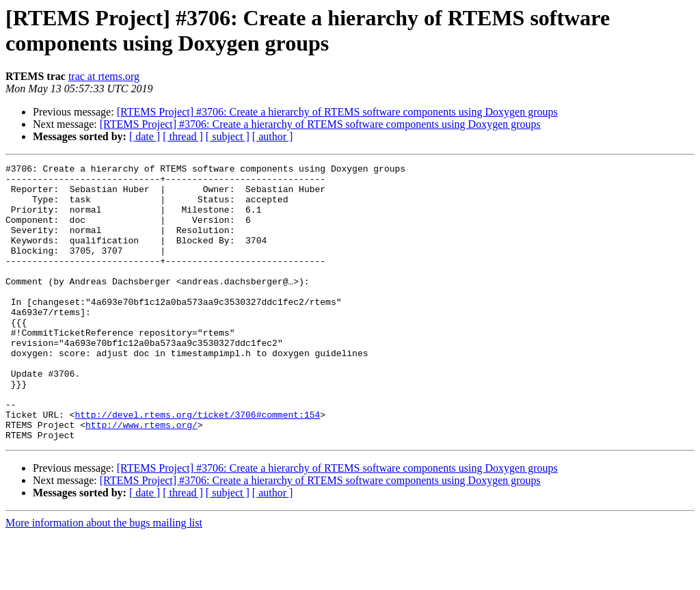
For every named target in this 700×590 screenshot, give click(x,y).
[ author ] (273, 136)
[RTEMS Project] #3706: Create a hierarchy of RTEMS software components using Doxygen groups (337, 112)
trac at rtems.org (104, 76)
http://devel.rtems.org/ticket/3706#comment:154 (197, 466)
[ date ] (145, 136)
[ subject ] (228, 136)
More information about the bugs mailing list (104, 578)
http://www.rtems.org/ (142, 478)
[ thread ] (183, 136)
